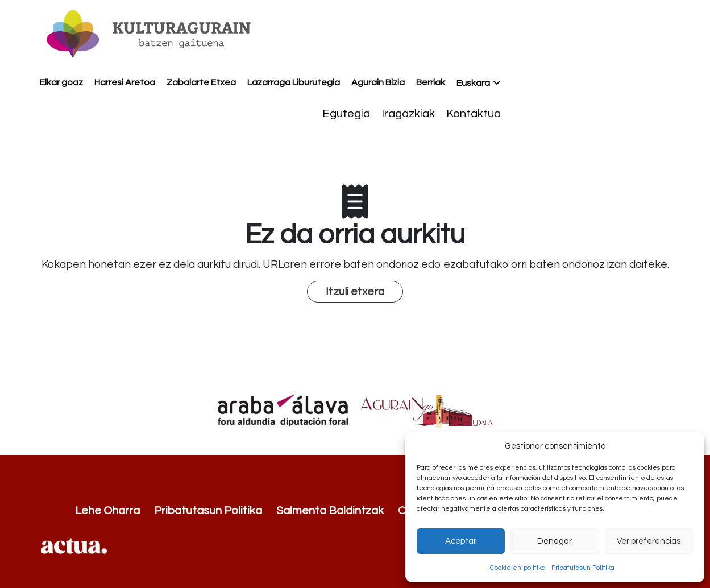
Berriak (431, 82)
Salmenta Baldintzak (330, 511)
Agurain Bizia (378, 82)
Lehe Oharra (107, 511)
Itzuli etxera (355, 292)
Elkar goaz (61, 82)
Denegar (555, 541)
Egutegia (346, 114)
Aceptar (461, 541)
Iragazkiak (408, 114)
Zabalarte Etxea (201, 82)
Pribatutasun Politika (583, 568)
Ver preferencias (649, 541)
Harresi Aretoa (125, 82)
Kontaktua (474, 114)
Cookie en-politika (518, 568)
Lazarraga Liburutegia (294, 82)
